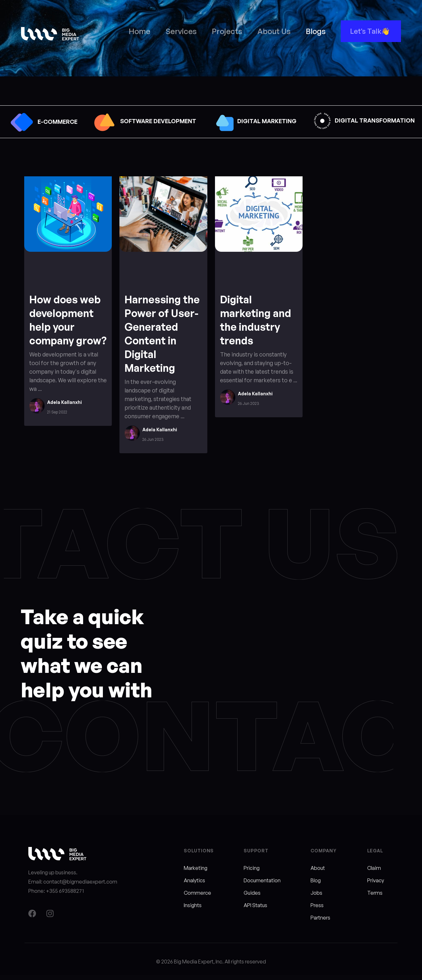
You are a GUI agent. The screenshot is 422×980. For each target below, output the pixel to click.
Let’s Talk (366, 31)
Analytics (194, 880)
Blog (316, 880)
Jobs (316, 893)
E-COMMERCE (42, 122)
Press (317, 905)
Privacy (376, 880)
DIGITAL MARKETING (254, 121)
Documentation (262, 880)
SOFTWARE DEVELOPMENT (144, 121)
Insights (193, 905)
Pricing (252, 868)
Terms (375, 893)
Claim (374, 868)
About (318, 868)
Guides (252, 893)
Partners (320, 918)
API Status (255, 905)
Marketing (196, 868)
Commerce (197, 893)
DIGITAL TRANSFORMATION (363, 120)
